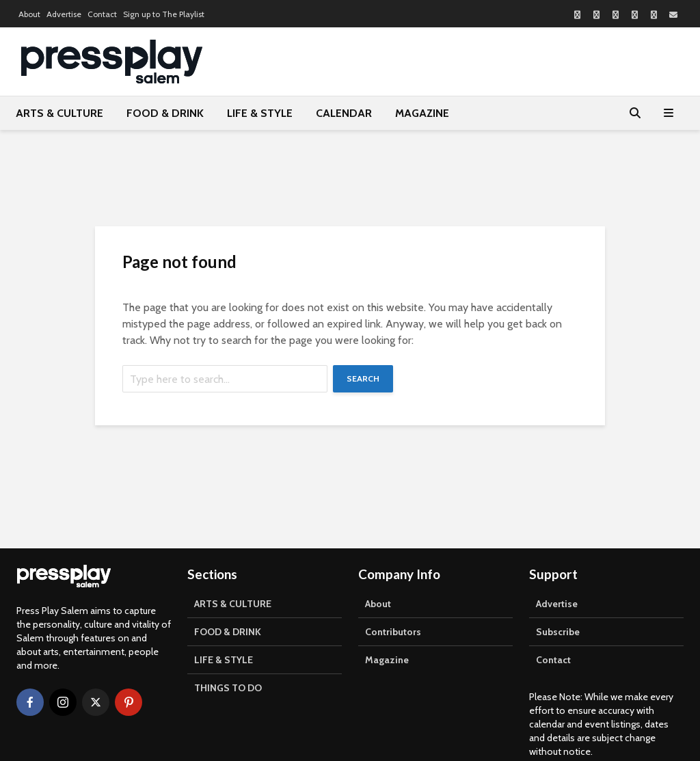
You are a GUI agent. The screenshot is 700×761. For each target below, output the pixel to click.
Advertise (64, 14)
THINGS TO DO (228, 688)
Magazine (387, 660)
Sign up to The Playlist (164, 14)
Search (363, 378)
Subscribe (558, 632)
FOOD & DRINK (165, 113)
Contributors (393, 632)
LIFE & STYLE (260, 113)
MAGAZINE (422, 113)
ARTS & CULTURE (59, 113)
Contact (102, 14)
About (29, 14)
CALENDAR (344, 113)
